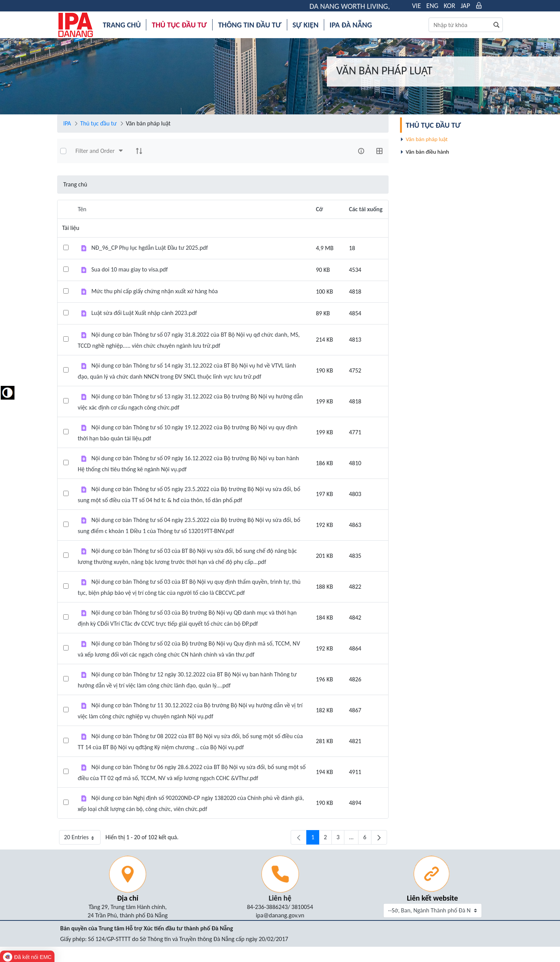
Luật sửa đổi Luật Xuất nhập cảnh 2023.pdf (144, 313)
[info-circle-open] (361, 151)
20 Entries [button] (82, 839)
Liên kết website (432, 898)
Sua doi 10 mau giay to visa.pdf (130, 269)
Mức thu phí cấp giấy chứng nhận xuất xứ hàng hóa (155, 291)
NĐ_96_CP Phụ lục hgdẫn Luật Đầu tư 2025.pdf (150, 248)
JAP (465, 6)
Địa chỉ (128, 898)
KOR (450, 6)
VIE (416, 6)
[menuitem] (122, 25)
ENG (432, 6)
